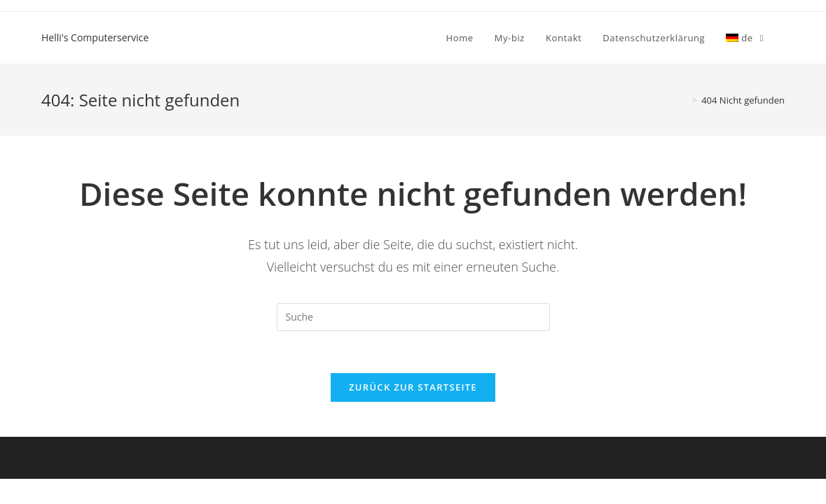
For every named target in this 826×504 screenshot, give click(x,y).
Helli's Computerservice (95, 37)
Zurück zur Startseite (413, 387)
